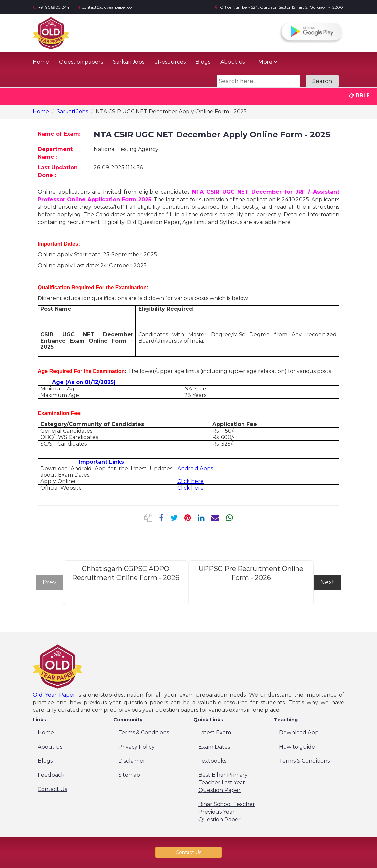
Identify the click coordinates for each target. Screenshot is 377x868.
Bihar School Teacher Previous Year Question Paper (227, 812)
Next (327, 582)
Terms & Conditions (144, 732)
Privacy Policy (136, 747)
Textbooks (212, 761)
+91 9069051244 (51, 7)
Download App (299, 732)
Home (41, 62)
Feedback (51, 775)
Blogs (203, 62)
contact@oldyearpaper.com (106, 7)
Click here (190, 481)
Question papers (81, 62)
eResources (170, 62)
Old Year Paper (54, 695)
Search (322, 81)
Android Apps (195, 468)
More (268, 62)
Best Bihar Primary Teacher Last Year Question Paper (223, 782)
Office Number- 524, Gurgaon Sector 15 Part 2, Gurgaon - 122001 (280, 7)
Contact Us (52, 789)
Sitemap (129, 775)
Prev (50, 582)
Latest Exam (215, 732)
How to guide (297, 747)
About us (233, 62)
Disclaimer (132, 761)
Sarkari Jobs (129, 62)
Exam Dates (214, 747)
